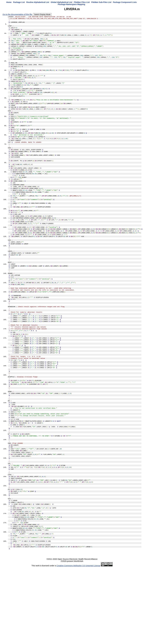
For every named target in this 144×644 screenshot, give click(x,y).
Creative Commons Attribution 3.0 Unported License (78, 642)
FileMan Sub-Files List (101, 2)
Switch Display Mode (42, 14)
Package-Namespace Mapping (71, 4)
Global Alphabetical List (61, 2)
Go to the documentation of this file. (18, 14)
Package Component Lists (125, 2)
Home (9, 2)
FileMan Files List (82, 2)
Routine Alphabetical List (38, 2)
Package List (19, 2)
